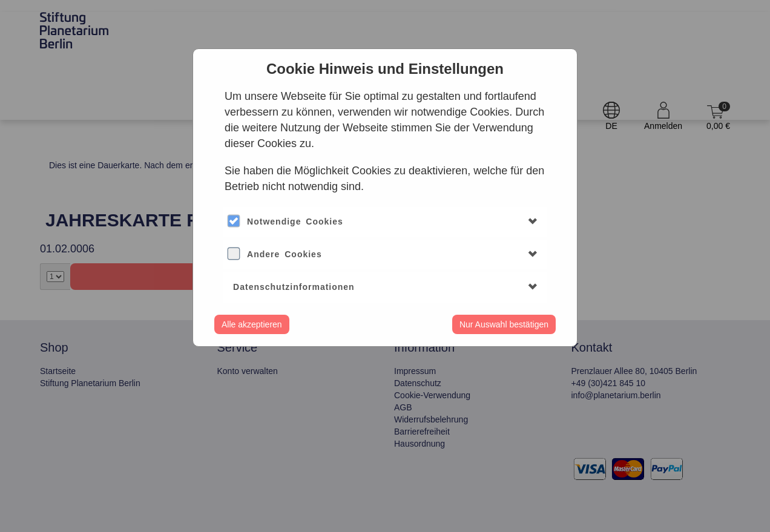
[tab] (385, 222)
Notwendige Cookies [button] (295, 222)
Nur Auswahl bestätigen (504, 324)
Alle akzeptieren (252, 324)
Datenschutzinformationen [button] (294, 287)
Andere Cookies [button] (285, 254)
